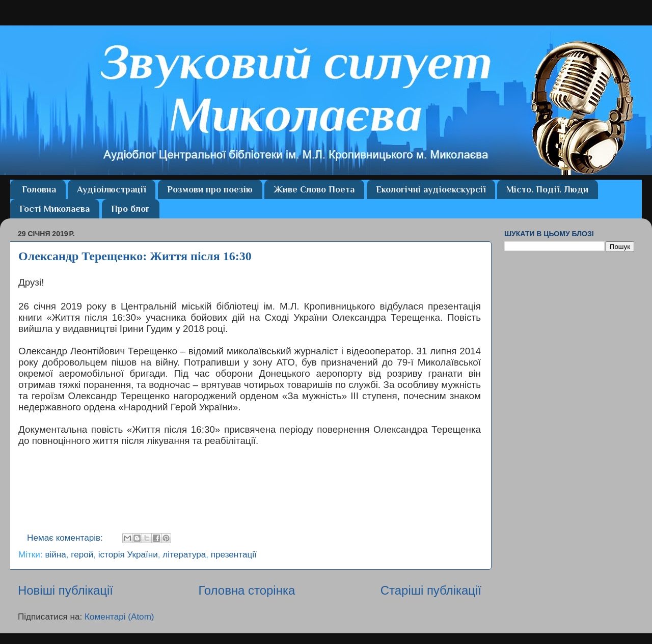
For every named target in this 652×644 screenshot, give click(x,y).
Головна (39, 189)
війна (55, 555)
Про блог (130, 209)
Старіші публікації (431, 590)
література (184, 555)
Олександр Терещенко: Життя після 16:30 (135, 256)
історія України (128, 555)
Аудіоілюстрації (111, 189)
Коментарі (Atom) (119, 617)
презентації (234, 555)
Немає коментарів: (66, 538)
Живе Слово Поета (314, 189)
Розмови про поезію (210, 189)
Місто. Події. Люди (547, 189)
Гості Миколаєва (55, 209)
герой (82, 555)
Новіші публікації (65, 590)
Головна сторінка (247, 590)
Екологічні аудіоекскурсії (431, 189)
